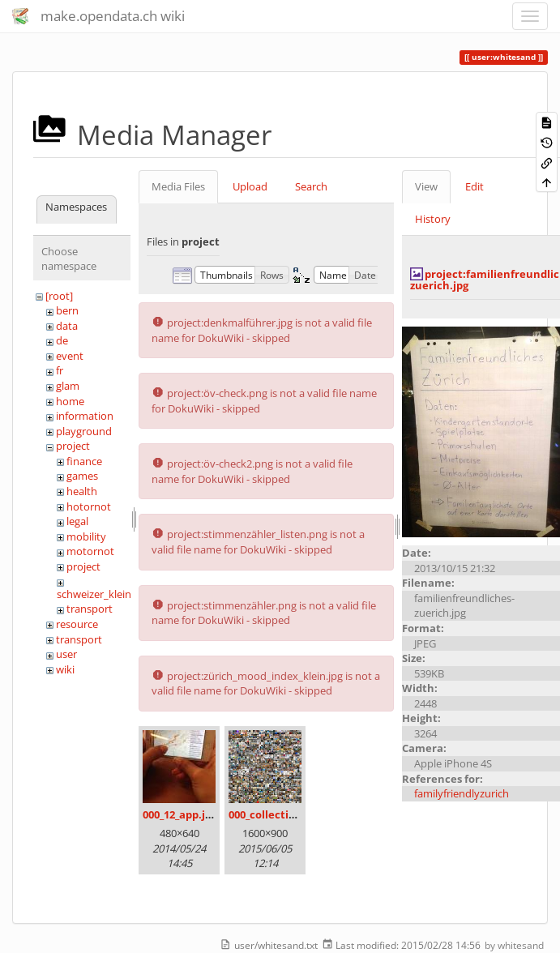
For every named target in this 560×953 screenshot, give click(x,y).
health (82, 491)
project (73, 446)
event (70, 356)
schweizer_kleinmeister (112, 594)
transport (90, 609)
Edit (475, 186)
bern (67, 310)
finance (84, 461)
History (433, 219)
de (62, 340)
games (82, 476)
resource (77, 624)
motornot (90, 551)
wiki (65, 669)
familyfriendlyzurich (462, 793)
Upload (250, 186)
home (70, 401)
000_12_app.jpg (180, 814)
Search (311, 186)
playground (84, 431)
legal (77, 521)
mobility (86, 536)
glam (68, 386)
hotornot (89, 506)
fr (60, 370)
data (67, 326)
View (426, 186)
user (66, 654)
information (85, 416)
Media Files (178, 186)
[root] (59, 296)
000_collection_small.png (293, 814)
